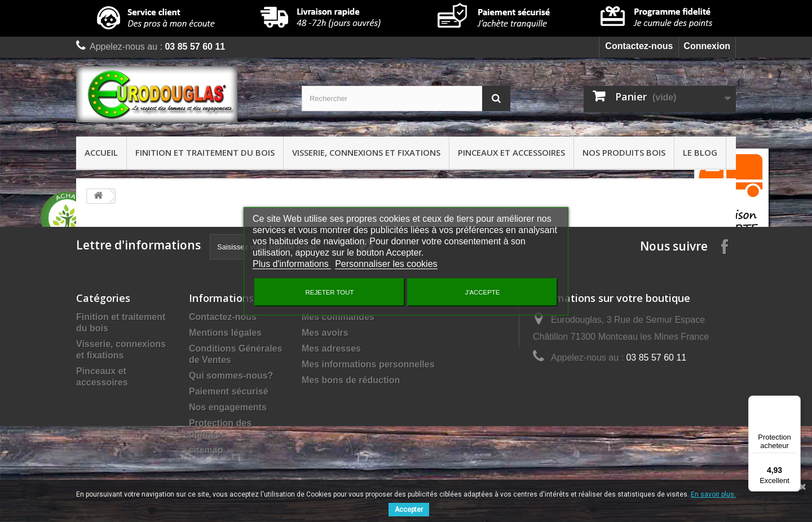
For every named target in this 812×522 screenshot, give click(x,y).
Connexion (707, 46)
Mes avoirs (325, 333)
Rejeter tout (330, 292)
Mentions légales (225, 333)
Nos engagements (228, 407)
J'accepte (483, 292)
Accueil (101, 152)
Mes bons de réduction (351, 380)
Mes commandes (338, 317)
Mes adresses (331, 348)
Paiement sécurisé (229, 391)
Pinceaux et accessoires (511, 152)
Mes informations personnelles (368, 364)
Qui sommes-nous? (231, 376)
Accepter (409, 510)
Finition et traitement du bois (205, 152)
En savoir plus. (713, 494)
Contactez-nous (639, 46)
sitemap (206, 450)
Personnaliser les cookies (386, 264)
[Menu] (794, 402)
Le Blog (700, 152)
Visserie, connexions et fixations (366, 152)
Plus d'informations (292, 264)
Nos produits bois (624, 152)
